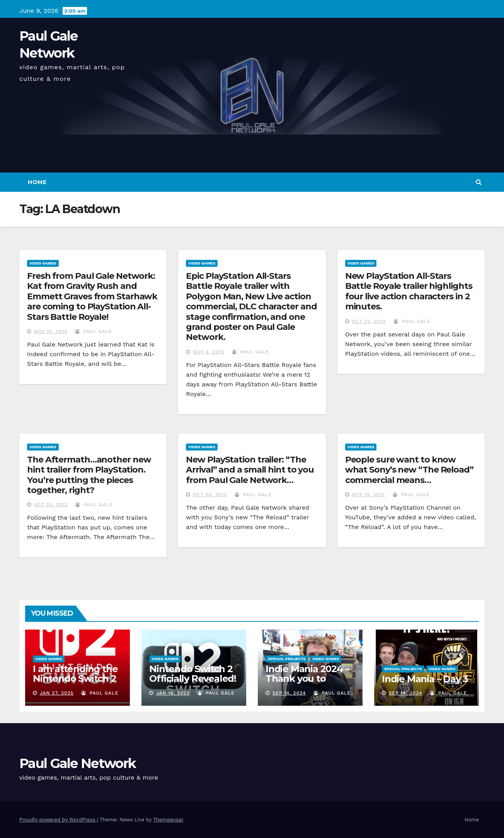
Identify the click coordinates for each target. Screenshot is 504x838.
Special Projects (287, 659)
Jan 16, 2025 (173, 693)
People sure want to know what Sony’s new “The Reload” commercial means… (409, 470)
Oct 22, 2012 (369, 321)
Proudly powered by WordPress (58, 820)
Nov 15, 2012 (51, 331)
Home (37, 182)
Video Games (43, 263)
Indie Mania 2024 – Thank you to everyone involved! (308, 678)
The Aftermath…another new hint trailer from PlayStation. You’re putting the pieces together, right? (89, 475)
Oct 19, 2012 (369, 495)
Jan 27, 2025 (57, 693)
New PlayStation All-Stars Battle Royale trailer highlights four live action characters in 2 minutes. (409, 291)
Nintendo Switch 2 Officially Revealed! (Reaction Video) (193, 678)
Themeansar (168, 820)
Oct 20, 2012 (210, 495)
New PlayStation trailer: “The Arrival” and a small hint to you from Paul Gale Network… (250, 470)
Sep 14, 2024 (289, 693)
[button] (479, 182)
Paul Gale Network (77, 763)
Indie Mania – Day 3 (425, 679)
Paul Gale (94, 331)
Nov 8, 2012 (209, 352)
